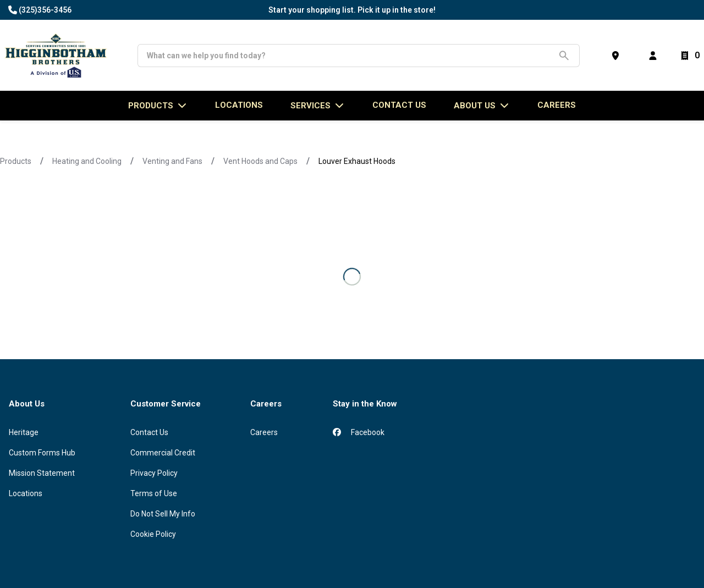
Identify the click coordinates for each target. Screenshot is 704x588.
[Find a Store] (618, 56)
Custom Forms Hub (42, 453)
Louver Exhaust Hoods (357, 161)
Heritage (24, 432)
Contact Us (149, 432)
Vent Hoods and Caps (260, 161)
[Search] (350, 56)
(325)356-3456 (45, 10)
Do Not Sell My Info (163, 514)
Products (16, 161)
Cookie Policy (153, 534)
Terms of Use (154, 493)
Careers (557, 105)
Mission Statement (42, 473)
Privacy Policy (154, 473)
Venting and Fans (172, 161)
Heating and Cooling (87, 161)
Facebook (359, 432)
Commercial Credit (163, 453)
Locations (26, 493)
